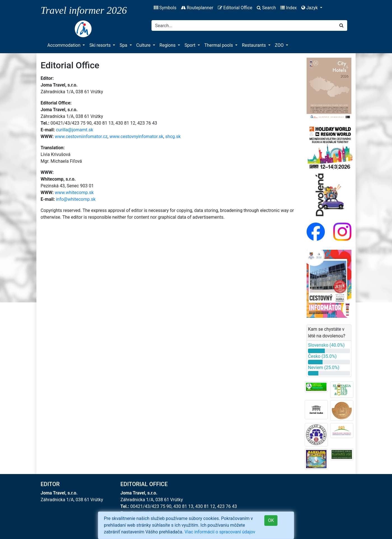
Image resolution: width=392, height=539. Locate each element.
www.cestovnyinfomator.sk (136, 136)
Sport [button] (191, 45)
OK (271, 520)
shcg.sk (173, 136)
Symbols (165, 8)
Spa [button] (124, 45)
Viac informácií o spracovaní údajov (220, 532)
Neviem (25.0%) (324, 368)
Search (266, 8)
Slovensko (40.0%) (326, 345)
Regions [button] (168, 45)
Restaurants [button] (254, 45)
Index (289, 8)
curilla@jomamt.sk (75, 130)
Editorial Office (235, 8)
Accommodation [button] (64, 45)
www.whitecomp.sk (74, 193)
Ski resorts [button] (101, 45)
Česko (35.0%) (322, 356)
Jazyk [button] (310, 8)
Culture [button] (144, 45)
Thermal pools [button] (219, 45)
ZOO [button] (280, 45)
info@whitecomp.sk (76, 199)
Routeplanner (197, 8)
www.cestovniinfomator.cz (81, 136)
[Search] (244, 25)
